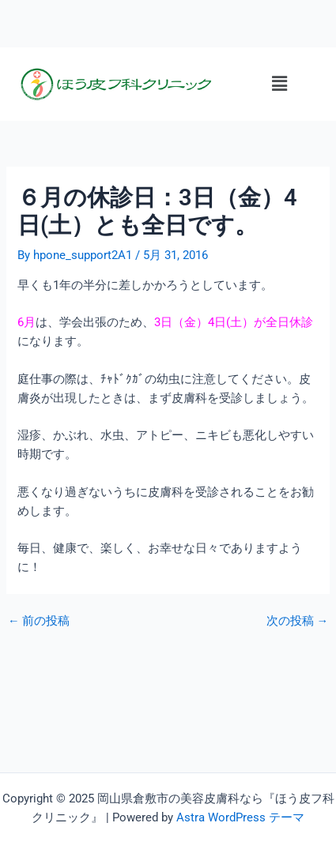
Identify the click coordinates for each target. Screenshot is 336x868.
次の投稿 (298, 621)
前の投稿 (39, 621)
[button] (279, 84)
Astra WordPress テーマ (240, 817)
